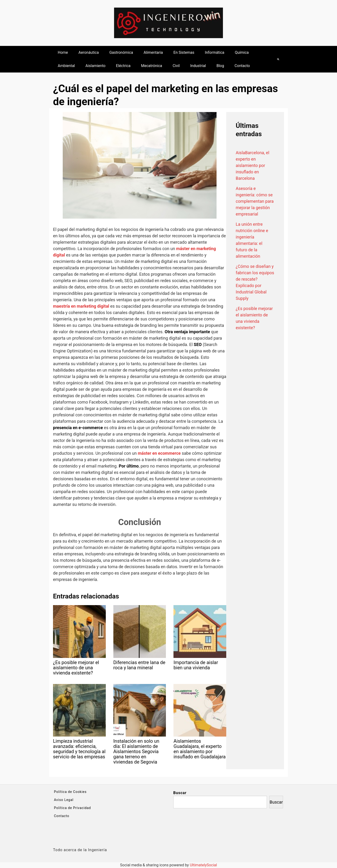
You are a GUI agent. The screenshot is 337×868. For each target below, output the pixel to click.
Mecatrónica (152, 66)
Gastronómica (121, 52)
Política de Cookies (70, 792)
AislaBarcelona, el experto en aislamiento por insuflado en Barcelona (253, 165)
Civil (176, 66)
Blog (220, 66)
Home (63, 52)
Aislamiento (95, 66)
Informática (215, 52)
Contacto (242, 66)
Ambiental (66, 66)
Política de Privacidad (72, 808)
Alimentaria (153, 52)
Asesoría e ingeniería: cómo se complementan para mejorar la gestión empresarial (255, 201)
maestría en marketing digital (81, 306)
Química (242, 52)
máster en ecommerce (159, 453)
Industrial (198, 66)
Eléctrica (123, 66)
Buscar (180, 793)
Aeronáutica (89, 52)
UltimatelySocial (203, 865)
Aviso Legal (64, 800)
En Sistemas (184, 52)
